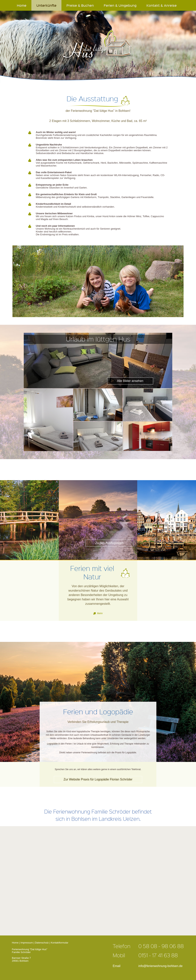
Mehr (100, 613)
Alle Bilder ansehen (130, 381)
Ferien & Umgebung (120, 5)
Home (22, 5)
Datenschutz (42, 943)
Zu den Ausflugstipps (109, 543)
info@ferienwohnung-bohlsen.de (160, 966)
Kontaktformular (60, 943)
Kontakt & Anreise (162, 5)
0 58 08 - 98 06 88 (161, 946)
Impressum (27, 943)
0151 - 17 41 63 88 (158, 955)
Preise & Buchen (80, 5)
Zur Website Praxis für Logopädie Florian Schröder (98, 779)
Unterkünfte (46, 5)
